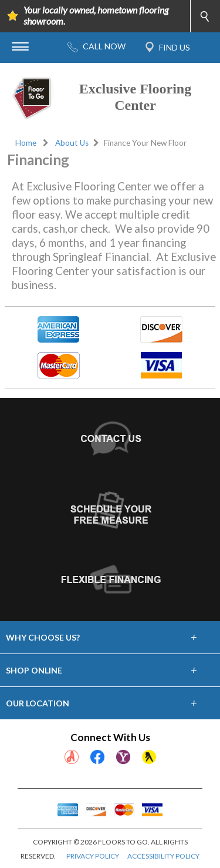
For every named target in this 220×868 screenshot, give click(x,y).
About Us (72, 143)
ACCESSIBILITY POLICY (163, 856)
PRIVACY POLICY (93, 856)
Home (26, 143)
